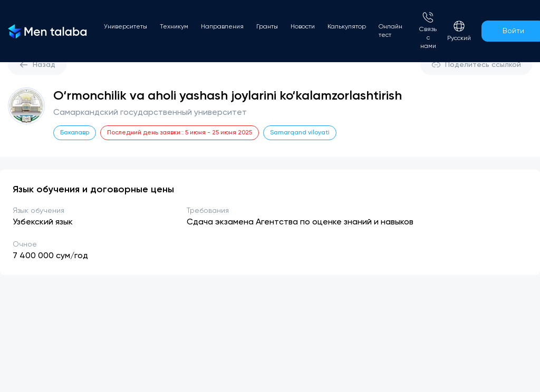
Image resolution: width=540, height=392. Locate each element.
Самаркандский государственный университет (150, 113)
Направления (222, 27)
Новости (303, 27)
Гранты (267, 27)
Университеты (126, 27)
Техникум (174, 27)
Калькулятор (347, 27)
